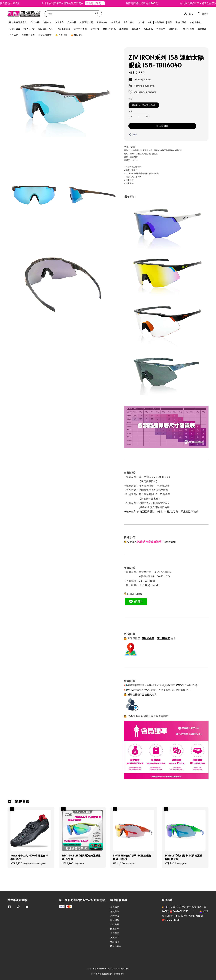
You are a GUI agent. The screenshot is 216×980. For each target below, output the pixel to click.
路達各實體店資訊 (18, 22)
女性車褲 (72, 22)
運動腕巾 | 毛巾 (46, 29)
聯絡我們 (115, 942)
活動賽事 (115, 929)
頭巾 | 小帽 (29, 29)
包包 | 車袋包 (109, 29)
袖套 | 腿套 (15, 29)
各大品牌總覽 (45, 35)
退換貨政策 (119, 974)
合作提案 (115, 924)
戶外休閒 (14, 35)
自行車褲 (35, 22)
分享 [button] (133, 135)
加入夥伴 (115, 937)
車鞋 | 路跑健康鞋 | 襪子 (160, 22)
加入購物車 (162, 126)
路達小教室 (116, 946)
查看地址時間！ (98, 3)
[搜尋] (97, 14)
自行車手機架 (80, 29)
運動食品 (124, 29)
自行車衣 (47, 22)
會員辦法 (115, 911)
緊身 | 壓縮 (189, 29)
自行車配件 (174, 29)
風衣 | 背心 (129, 22)
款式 (131, 99)
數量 (131, 111)
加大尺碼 (115, 22)
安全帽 (141, 22)
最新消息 (115, 907)
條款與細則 (107, 974)
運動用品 (148, 29)
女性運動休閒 (86, 22)
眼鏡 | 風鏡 (181, 22)
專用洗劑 (161, 29)
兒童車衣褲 (102, 22)
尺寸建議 (115, 916)
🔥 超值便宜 (77, 35)
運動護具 (136, 29)
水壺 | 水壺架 (64, 29)
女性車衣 (60, 22)
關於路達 (96, 974)
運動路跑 (202, 29)
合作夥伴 (115, 933)
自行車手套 (196, 22)
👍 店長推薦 (61, 35)
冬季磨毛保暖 (28, 35)
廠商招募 (115, 920)
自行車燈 (95, 29)
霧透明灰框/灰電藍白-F (144, 105)
